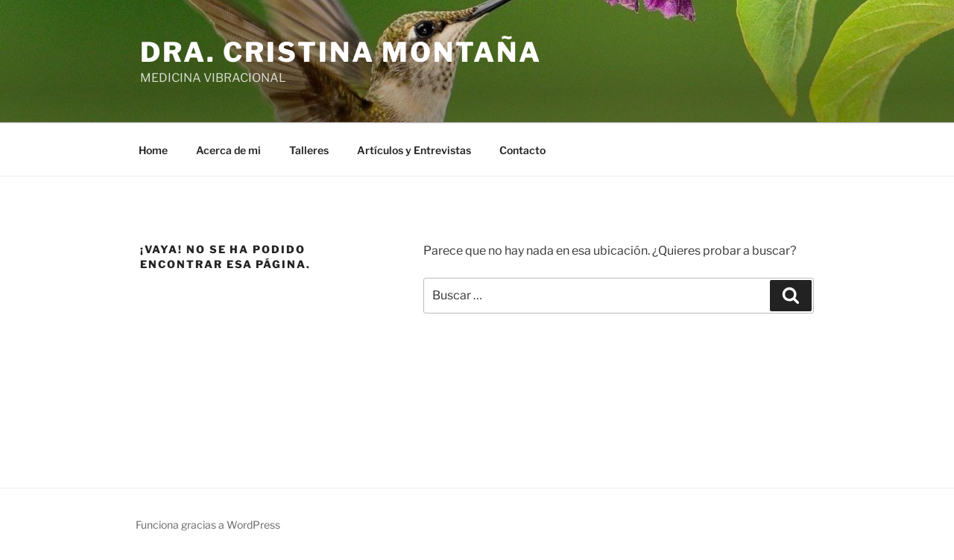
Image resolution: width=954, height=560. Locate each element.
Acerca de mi (228, 150)
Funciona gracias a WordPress (208, 525)
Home (153, 150)
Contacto (522, 150)
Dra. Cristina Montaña (341, 52)
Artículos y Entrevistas (414, 150)
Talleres (309, 150)
